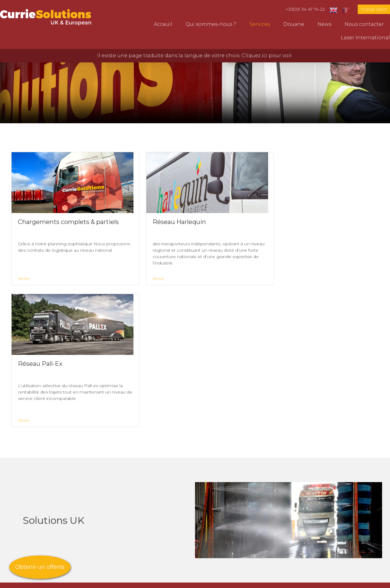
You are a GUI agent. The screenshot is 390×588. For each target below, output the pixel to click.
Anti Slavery (128, 581)
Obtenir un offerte (40, 567)
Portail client (374, 9)
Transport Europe (126, 490)
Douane (294, 24)
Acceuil (163, 24)
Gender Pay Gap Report (161, 581)
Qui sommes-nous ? (211, 24)
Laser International (365, 38)
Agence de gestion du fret (136, 512)
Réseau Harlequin (126, 534)
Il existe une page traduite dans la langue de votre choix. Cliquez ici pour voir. (195, 56)
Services (260, 24)
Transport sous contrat (132, 505)
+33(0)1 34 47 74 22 (305, 9)
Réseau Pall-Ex (122, 527)
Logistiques (118, 497)
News (324, 24)
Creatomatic (56, 581)
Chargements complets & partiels (146, 541)
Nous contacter (364, 24)
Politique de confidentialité (208, 581)
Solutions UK (120, 519)
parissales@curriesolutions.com (341, 511)
